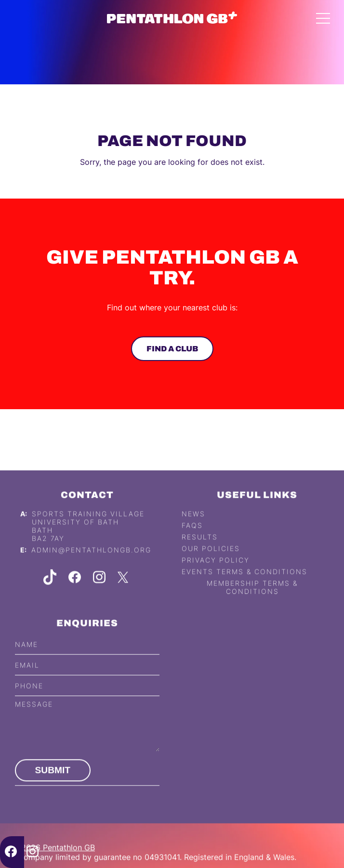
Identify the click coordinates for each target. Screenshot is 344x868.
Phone (29, 699)
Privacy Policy (216, 574)
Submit (53, 784)
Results (200, 551)
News (193, 527)
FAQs (192, 539)
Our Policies (211, 562)
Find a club (172, 349)
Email (27, 678)
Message (34, 718)
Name (26, 658)
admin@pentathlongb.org (91, 564)
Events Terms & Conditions (245, 585)
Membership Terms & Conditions (252, 601)
